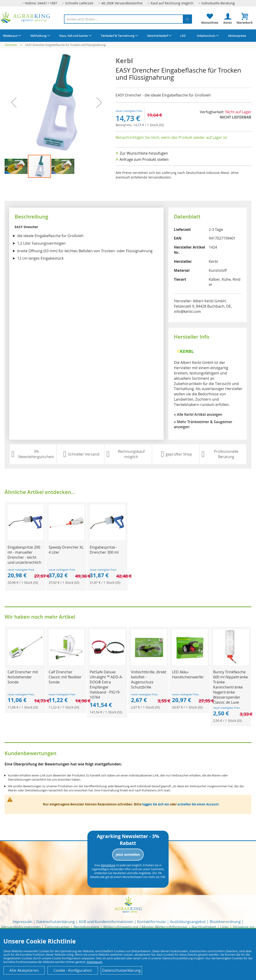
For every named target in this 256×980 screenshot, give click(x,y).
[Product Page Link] (25, 539)
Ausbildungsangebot (188, 922)
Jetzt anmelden (128, 854)
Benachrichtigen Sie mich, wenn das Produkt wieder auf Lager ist (171, 137)
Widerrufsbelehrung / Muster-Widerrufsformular (145, 927)
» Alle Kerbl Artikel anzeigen (198, 414)
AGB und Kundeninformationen (106, 922)
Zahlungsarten (57, 927)
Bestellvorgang (86, 927)
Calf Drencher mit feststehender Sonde (23, 677)
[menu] (128, 36)
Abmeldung (108, 865)
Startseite (11, 45)
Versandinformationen (21, 927)
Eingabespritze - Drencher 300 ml (104, 550)
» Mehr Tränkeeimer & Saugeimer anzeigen (203, 424)
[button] (16, 166)
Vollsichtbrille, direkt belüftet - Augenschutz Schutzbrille (149, 680)
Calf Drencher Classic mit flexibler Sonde (65, 677)
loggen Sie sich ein (156, 804)
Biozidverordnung (225, 922)
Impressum (22, 922)
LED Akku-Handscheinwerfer (188, 674)
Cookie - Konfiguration (73, 970)
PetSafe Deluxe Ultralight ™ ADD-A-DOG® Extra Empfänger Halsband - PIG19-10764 (106, 685)
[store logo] (26, 17)
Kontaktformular (152, 922)
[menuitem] (11, 36)
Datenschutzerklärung (56, 922)
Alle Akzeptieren (24, 970)
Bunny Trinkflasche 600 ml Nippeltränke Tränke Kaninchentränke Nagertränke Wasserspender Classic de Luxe (231, 687)
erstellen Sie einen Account (198, 804)
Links (225, 927)
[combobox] (128, 19)
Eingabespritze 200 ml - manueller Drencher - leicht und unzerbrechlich (24, 555)
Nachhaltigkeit (204, 927)
